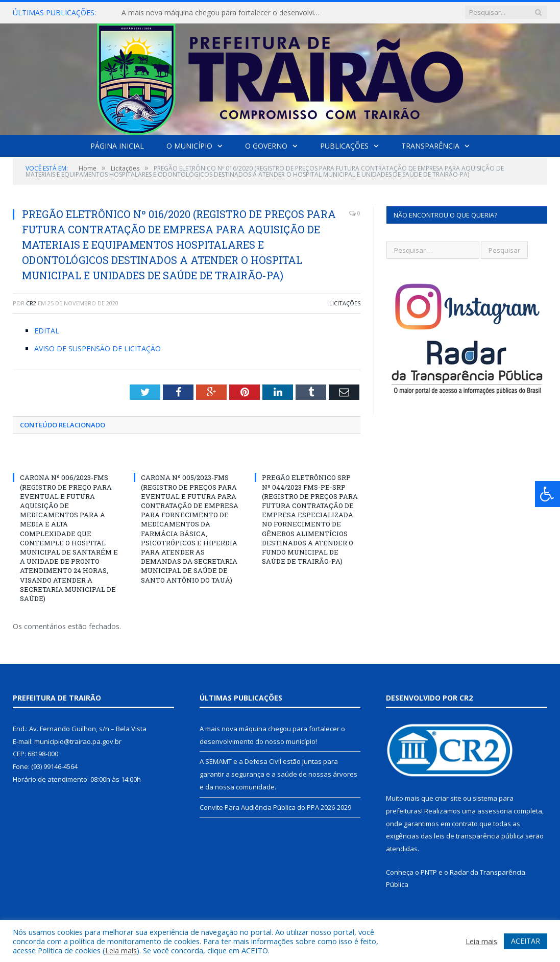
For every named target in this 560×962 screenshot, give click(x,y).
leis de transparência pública (479, 836)
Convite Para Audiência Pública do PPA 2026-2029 (275, 807)
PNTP (429, 872)
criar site (448, 798)
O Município (189, 146)
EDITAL (47, 331)
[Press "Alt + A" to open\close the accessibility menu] (547, 494)
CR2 (31, 303)
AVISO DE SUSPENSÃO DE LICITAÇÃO (98, 348)
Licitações (345, 303)
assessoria (495, 811)
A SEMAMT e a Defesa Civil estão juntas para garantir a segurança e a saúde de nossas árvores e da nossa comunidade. (278, 774)
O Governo (266, 146)
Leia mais (121, 950)
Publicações (344, 146)
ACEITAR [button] (526, 941)
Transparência (430, 146)
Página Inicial (117, 146)
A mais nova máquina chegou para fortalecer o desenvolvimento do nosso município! (226, 13)
